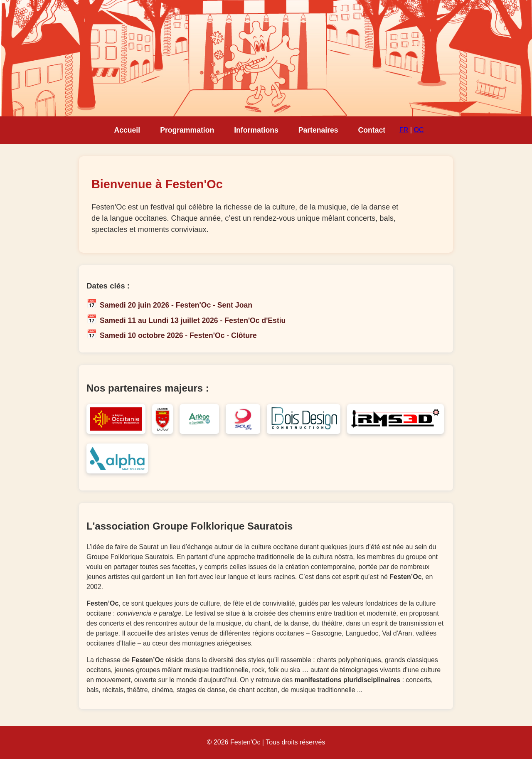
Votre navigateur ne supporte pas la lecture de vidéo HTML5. (266, 58)
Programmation (187, 130)
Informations (256, 130)
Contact (372, 130)
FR (404, 130)
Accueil (127, 130)
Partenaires (318, 130)
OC (419, 130)
